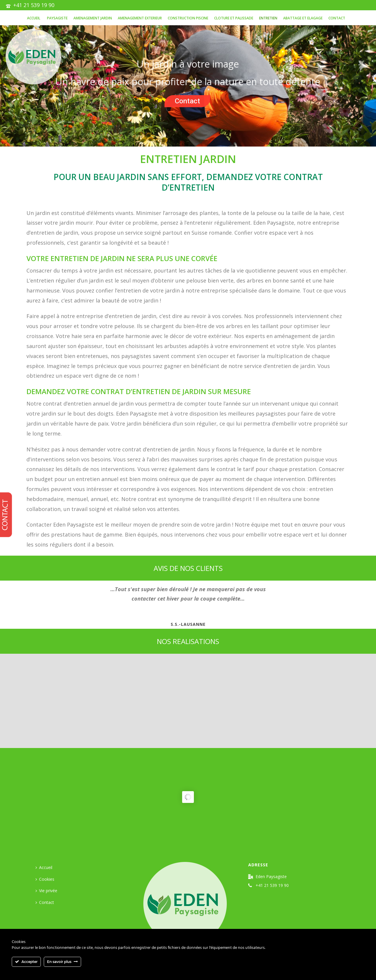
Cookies (45, 879)
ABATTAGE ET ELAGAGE (303, 18)
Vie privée (46, 891)
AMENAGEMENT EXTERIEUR (140, 18)
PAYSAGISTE (57, 18)
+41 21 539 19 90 (34, 5)
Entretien (268, 18)
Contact (337, 18)
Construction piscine (188, 18)
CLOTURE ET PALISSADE (234, 18)
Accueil (34, 18)
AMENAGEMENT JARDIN (93, 18)
